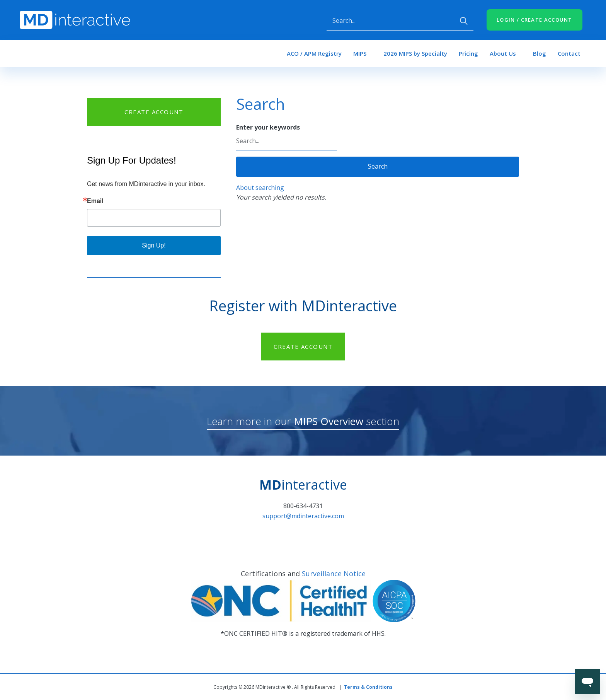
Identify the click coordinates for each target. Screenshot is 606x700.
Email (95, 201)
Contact (569, 53)
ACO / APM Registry (314, 53)
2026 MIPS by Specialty (415, 53)
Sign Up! (154, 245)
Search (378, 166)
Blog (540, 53)
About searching (260, 188)
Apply (464, 21)
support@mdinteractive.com (303, 516)
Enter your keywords (268, 127)
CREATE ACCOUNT (154, 112)
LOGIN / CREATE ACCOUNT (535, 20)
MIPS (360, 53)
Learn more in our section (303, 421)
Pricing (468, 53)
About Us (503, 53)
